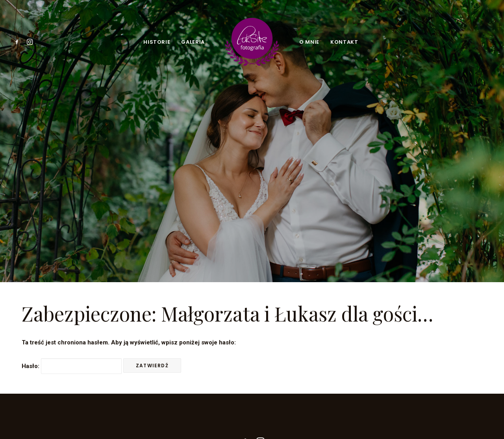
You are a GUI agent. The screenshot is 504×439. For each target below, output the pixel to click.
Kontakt (344, 42)
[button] (18, 42)
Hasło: (72, 352)
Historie (157, 42)
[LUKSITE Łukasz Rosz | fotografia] (252, 42)
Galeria (193, 42)
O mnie (309, 42)
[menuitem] (18, 42)
